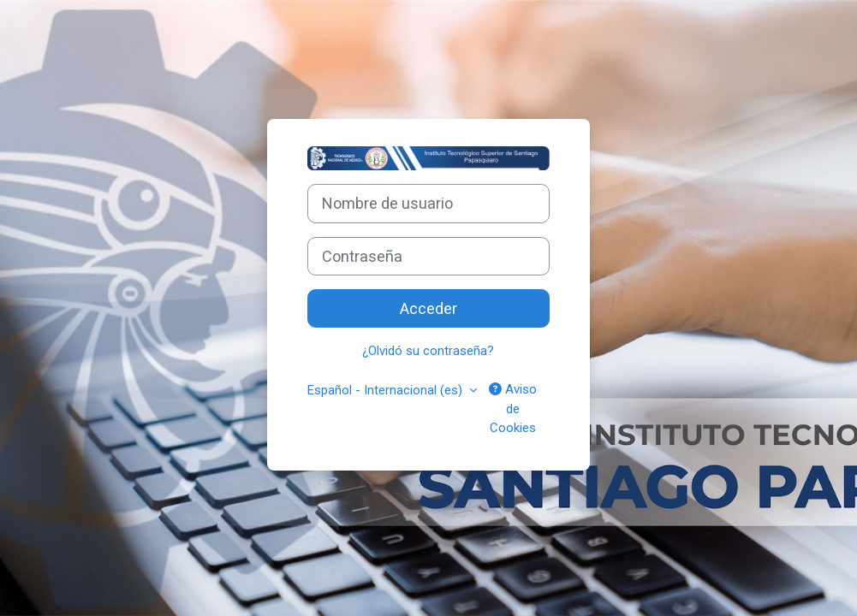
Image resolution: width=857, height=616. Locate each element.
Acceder (428, 308)
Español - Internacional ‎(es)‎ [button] (387, 390)
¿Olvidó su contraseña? (428, 351)
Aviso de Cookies (513, 409)
